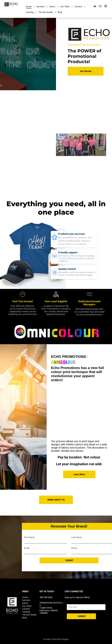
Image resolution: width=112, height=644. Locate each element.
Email (27, 548)
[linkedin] (95, 7)
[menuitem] (29, 7)
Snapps (65, 639)
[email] (100, 7)
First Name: (30, 537)
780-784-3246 (46, 597)
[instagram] (106, 7)
